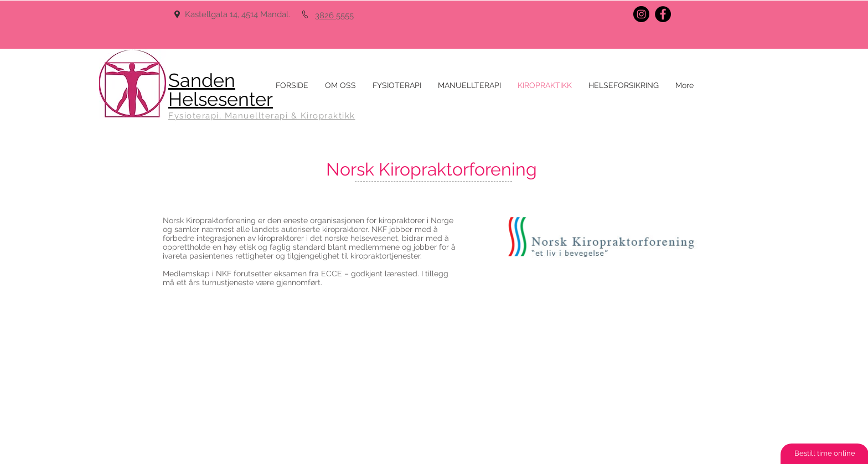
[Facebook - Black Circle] (663, 14)
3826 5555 (334, 16)
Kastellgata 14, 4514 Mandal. (239, 14)
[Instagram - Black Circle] (641, 14)
